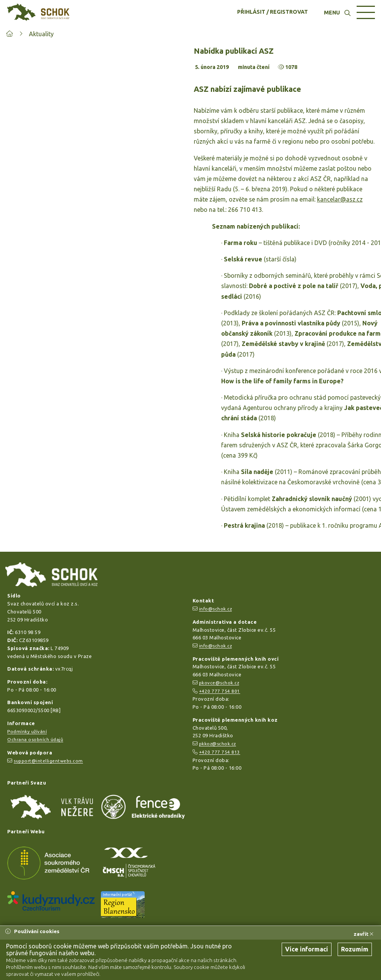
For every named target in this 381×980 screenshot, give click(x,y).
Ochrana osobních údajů (35, 739)
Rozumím (355, 949)
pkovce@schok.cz (219, 683)
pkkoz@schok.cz (218, 744)
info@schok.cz (216, 609)
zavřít (363, 934)
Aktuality (41, 34)
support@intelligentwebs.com (48, 761)
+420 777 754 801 (220, 691)
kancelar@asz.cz (340, 199)
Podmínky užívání (27, 731)
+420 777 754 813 (220, 752)
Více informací (307, 949)
